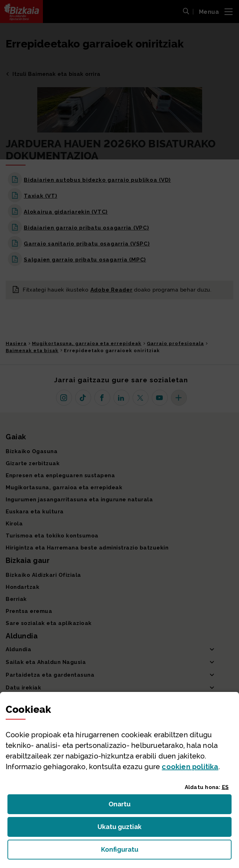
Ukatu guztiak (122, 829)
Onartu (127, 806)
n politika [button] (190, 767)
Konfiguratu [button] (159, 852)
